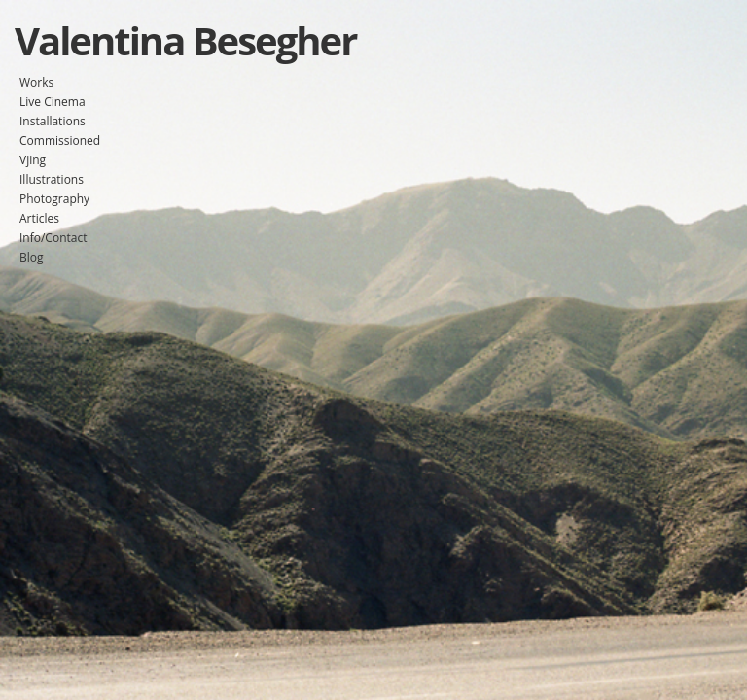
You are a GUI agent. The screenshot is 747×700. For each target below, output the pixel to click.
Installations (53, 121)
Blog (32, 257)
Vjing (33, 160)
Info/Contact (53, 238)
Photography (54, 199)
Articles (39, 218)
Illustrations (52, 179)
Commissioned (60, 140)
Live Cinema (53, 102)
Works (36, 82)
